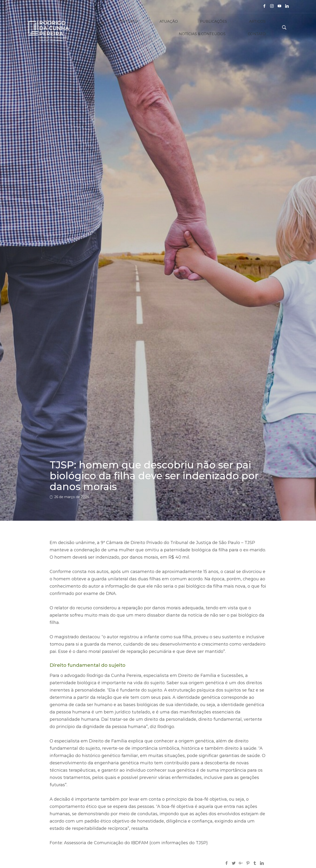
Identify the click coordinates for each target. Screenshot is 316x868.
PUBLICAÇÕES (152, 28)
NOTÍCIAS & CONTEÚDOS (222, 28)
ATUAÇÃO (122, 28)
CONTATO (263, 28)
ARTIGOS (182, 28)
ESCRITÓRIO (93, 28)
